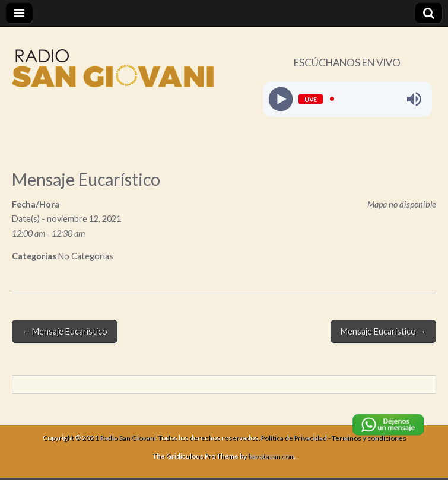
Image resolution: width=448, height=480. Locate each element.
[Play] (280, 99)
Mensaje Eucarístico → (383, 331)
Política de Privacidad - (296, 438)
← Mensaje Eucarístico (65, 331)
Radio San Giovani (128, 438)
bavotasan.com (271, 456)
